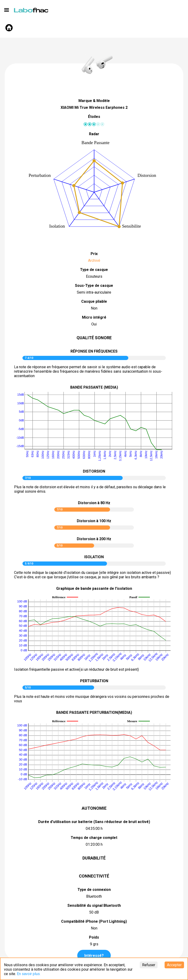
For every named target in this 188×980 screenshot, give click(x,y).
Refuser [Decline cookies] (149, 965)
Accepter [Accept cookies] (174, 965)
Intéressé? (94, 956)
